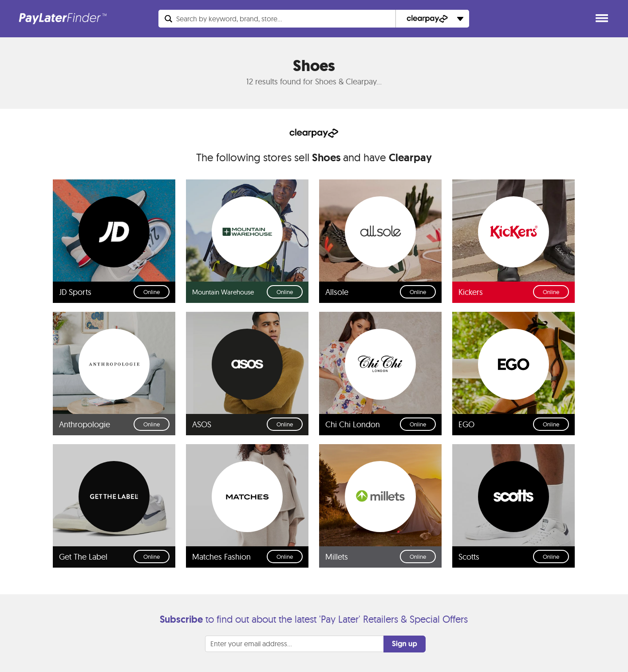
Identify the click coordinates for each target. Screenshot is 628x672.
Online (152, 292)
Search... (229, 19)
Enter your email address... (251, 644)
